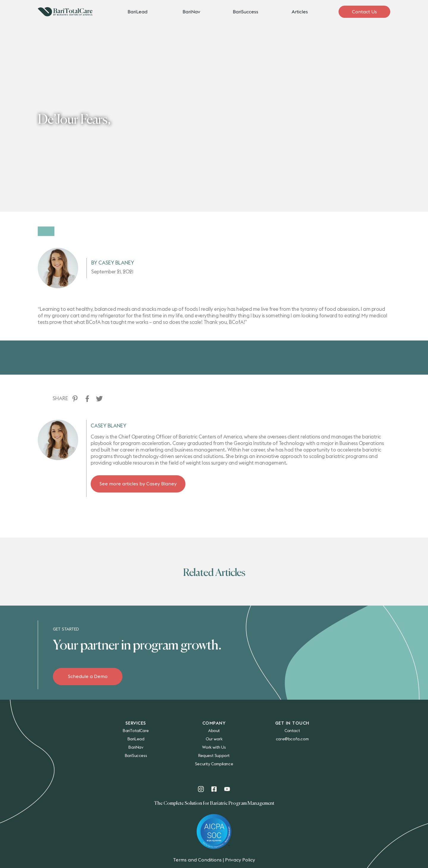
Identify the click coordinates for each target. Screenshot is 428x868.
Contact (292, 731)
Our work (214, 739)
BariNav (191, 12)
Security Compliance (214, 764)
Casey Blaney (108, 417)
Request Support (214, 756)
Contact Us (364, 12)
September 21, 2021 (112, 263)
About (214, 731)
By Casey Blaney (113, 254)
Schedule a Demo (88, 677)
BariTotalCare (136, 731)
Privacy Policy (240, 860)
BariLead (137, 12)
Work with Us (214, 747)
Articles (300, 12)
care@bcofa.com (292, 739)
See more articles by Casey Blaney (138, 475)
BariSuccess (246, 12)
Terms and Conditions (197, 860)
